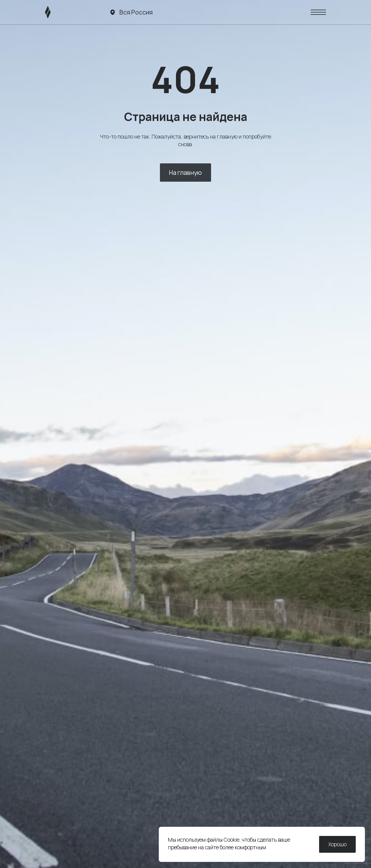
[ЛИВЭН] (62, 12)
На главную (185, 173)
